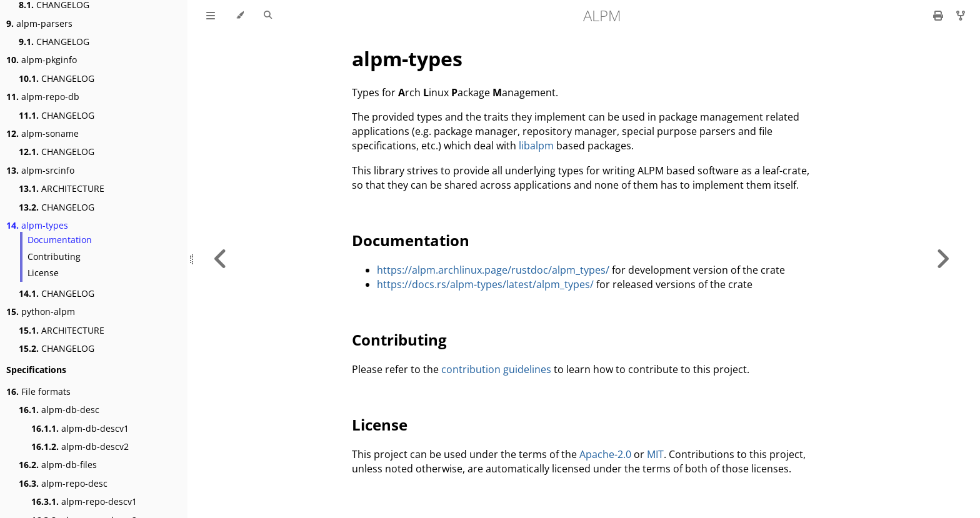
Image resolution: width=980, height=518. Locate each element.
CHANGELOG (54, 42)
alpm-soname (42, 133)
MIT (655, 454)
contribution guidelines (496, 369)
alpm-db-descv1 (80, 428)
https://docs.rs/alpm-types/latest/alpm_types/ (485, 284)
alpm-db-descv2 (80, 446)
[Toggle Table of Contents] (211, 16)
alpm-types (37, 225)
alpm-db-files (58, 465)
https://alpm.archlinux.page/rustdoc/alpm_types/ (493, 270)
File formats (38, 391)
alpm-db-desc (59, 410)
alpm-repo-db (43, 97)
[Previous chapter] (221, 259)
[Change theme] (240, 16)
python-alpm (41, 311)
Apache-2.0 (605, 454)
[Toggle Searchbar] (268, 16)
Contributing (54, 257)
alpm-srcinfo (40, 170)
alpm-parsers (39, 23)
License (43, 273)
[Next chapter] (942, 259)
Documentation (60, 240)
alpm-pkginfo (42, 60)
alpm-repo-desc (63, 483)
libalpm (536, 146)
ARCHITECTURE (62, 188)
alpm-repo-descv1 (84, 501)
